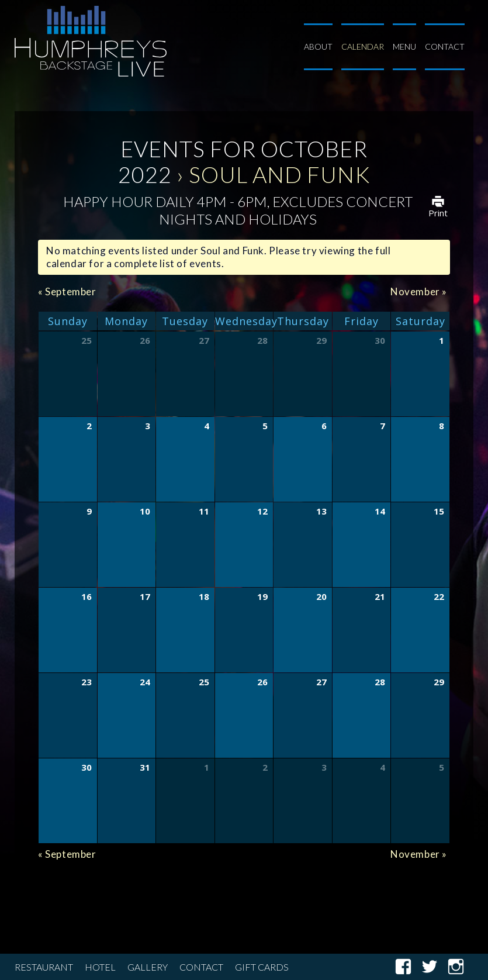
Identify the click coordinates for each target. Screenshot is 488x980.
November (419, 291)
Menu (404, 46)
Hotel (100, 967)
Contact (445, 46)
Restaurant (44, 967)
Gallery (148, 967)
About (318, 46)
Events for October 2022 (243, 161)
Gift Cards (262, 967)
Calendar (363, 46)
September (67, 291)
